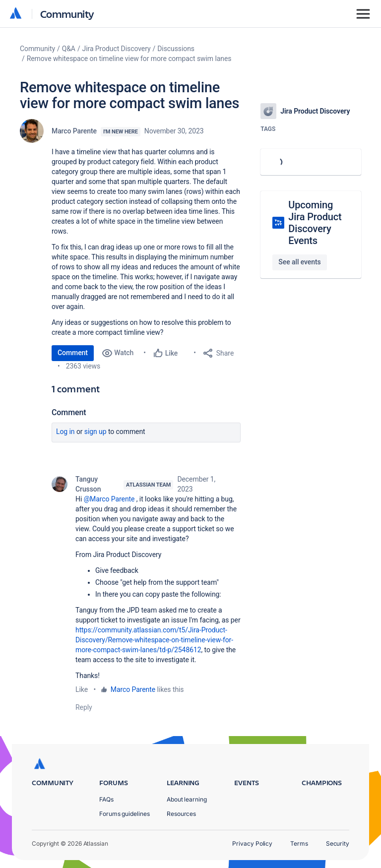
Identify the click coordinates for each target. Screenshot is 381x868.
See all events (299, 262)
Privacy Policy (252, 843)
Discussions (176, 49)
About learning (187, 799)
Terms (299, 843)
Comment (73, 353)
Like (82, 689)
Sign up (95, 432)
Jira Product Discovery (117, 49)
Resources (181, 814)
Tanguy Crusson (88, 484)
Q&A (69, 49)
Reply (84, 707)
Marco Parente (74, 131)
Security (338, 843)
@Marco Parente (109, 499)
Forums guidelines (125, 814)
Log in (65, 432)
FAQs (106, 799)
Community (67, 14)
